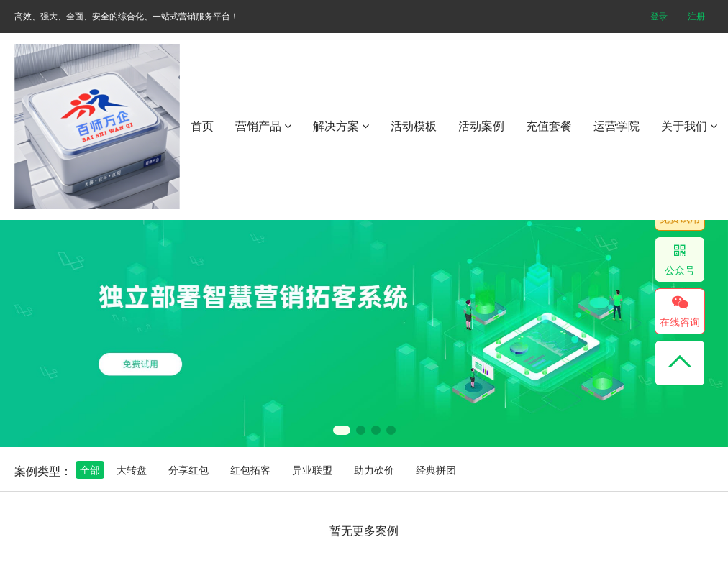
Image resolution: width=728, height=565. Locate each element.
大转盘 (132, 470)
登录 (659, 17)
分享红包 (188, 470)
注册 (696, 17)
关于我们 (689, 126)
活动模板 (414, 126)
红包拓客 (250, 470)
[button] (342, 430)
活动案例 (481, 126)
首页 (202, 126)
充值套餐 (549, 126)
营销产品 (263, 126)
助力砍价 (374, 470)
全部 (90, 470)
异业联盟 (312, 470)
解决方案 (341, 126)
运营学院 (616, 126)
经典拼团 (436, 470)
